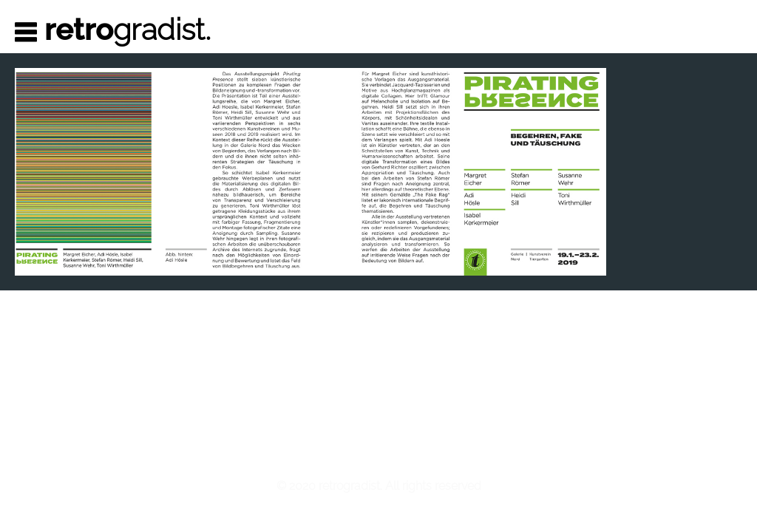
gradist (128, 29)
